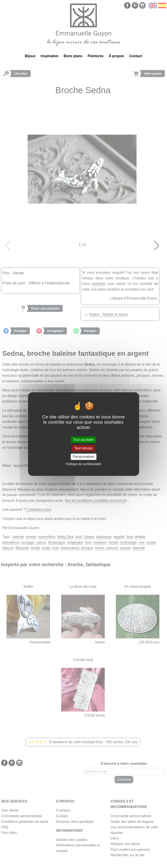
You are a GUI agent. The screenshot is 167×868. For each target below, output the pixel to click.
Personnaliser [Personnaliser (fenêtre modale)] (84, 457)
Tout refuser (83, 448)
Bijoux (30, 56)
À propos (116, 56)
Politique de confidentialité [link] (83, 464)
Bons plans (73, 56)
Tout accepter (83, 440)
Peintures (96, 56)
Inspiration (50, 56)
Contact (136, 56)
